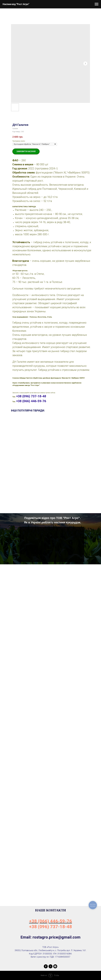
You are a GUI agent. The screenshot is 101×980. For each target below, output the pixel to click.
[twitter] (50, 966)
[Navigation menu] (97, 4)
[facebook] (46, 966)
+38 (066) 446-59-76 (31, 401)
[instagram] (55, 966)
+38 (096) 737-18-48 (31, 396)
